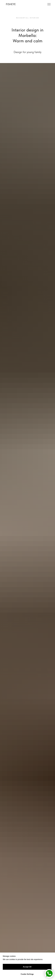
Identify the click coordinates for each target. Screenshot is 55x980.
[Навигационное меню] (49, 4)
